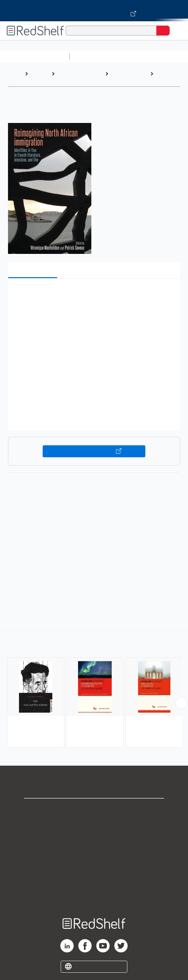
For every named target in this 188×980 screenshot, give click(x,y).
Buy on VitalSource (94, 451)
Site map (94, 897)
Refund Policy (94, 868)
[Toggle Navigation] (176, 31)
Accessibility (94, 882)
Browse (40, 74)
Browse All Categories (35, 56)
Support (94, 824)
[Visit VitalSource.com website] (94, 11)
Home (15, 74)
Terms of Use (94, 853)
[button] (93, 294)
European (168, 74)
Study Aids (90, 56)
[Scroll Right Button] (181, 703)
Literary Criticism (121, 77)
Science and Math (131, 56)
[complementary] (94, 690)
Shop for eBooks (94, 809)
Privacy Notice (94, 838)
